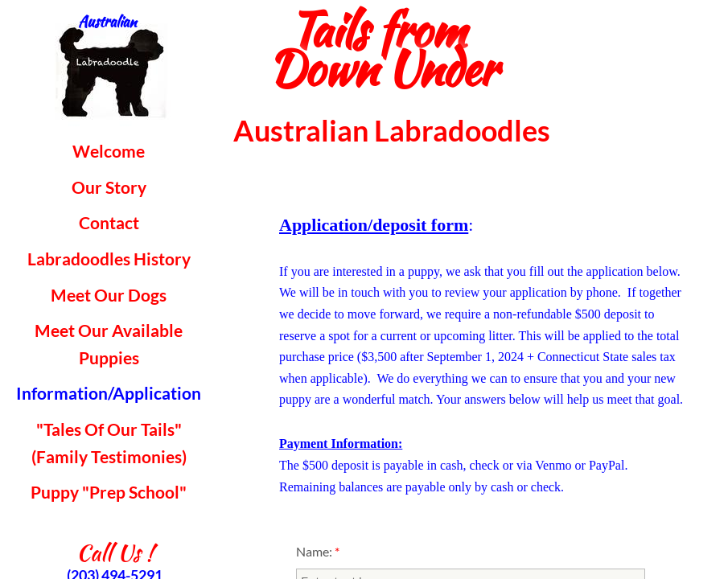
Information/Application (109, 393)
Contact (109, 222)
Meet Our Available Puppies (109, 344)
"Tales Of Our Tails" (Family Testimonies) (109, 443)
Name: (318, 551)
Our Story (109, 187)
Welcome (109, 151)
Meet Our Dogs (109, 295)
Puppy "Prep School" (109, 492)
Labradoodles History (109, 259)
